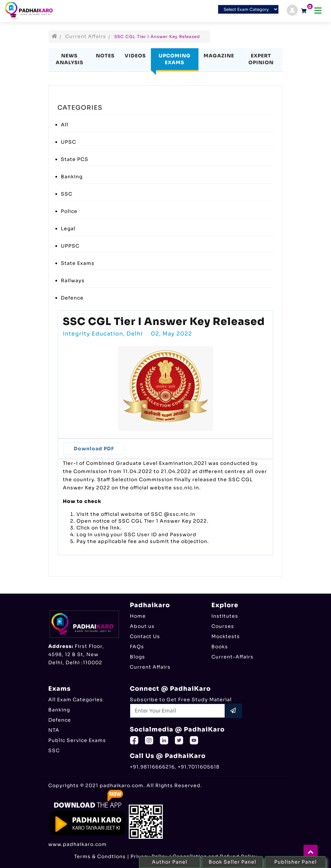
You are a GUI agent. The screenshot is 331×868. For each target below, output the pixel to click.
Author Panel (170, 862)
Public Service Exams (77, 740)
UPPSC (70, 246)
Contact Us (145, 636)
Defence (72, 298)
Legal (68, 229)
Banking (72, 177)
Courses (223, 626)
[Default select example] (248, 9)
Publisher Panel (295, 862)
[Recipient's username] (178, 711)
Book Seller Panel (232, 862)
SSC (67, 194)
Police (69, 211)
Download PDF (94, 449)
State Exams (78, 263)
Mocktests (226, 636)
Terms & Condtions (100, 856)
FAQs (137, 647)
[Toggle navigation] (318, 11)
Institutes (225, 616)
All (65, 125)
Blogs (137, 657)
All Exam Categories (76, 700)
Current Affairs (86, 36)
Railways (73, 281)
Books (220, 647)
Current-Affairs (232, 657)
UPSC (68, 142)
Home (138, 616)
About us (142, 626)
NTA (54, 730)
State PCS (75, 159)
